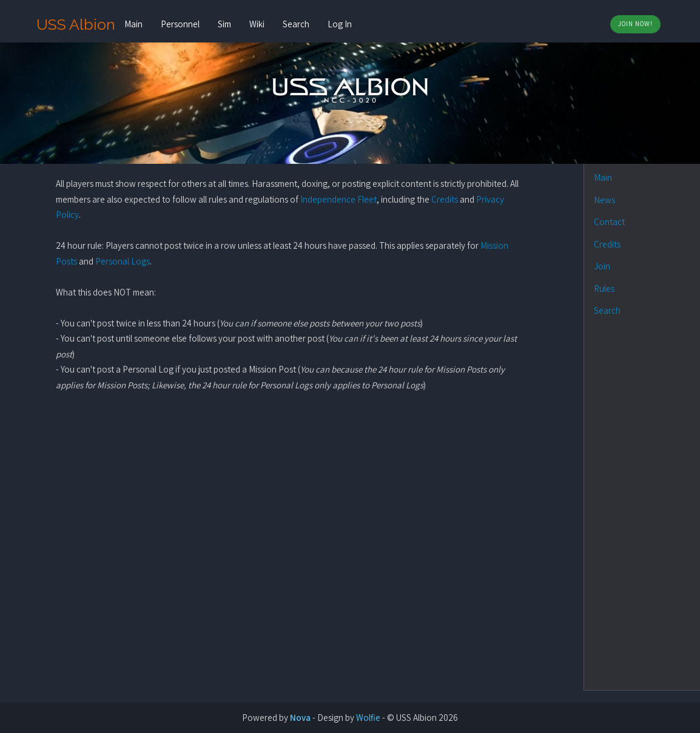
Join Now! (635, 24)
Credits (445, 199)
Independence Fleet (338, 199)
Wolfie (368, 718)
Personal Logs (123, 261)
